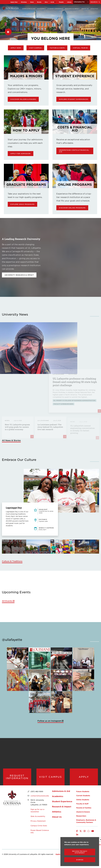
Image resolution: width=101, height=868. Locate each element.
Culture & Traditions (12, 561)
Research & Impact (72, 9)
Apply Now (14, 2)
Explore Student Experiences (74, 99)
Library (69, 2)
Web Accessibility (38, 816)
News (32, 2)
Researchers (81, 816)
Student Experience (55, 9)
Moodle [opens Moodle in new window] (61, 2)
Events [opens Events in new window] (39, 2)
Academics (41, 9)
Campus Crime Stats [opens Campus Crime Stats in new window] (39, 826)
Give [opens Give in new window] (46, 2)
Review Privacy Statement (80, 852)
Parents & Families (84, 808)
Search (96, 2)
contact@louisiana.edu (40, 796)
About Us (85, 9)
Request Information (17, 777)
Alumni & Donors (83, 812)
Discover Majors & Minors (23, 99)
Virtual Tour (79, 48)
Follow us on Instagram (49, 721)
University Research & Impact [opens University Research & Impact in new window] (19, 275)
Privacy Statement (38, 821)
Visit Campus (35, 48)
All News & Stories (11, 440)
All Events (7, 601)
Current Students (83, 795)
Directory (24, 2)
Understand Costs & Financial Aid (74, 151)
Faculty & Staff (82, 804)
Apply (84, 777)
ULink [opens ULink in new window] (52, 2)
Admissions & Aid (29, 9)
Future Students (83, 791)
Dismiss (80, 860)
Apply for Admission (21, 154)
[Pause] (8, 32)
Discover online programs (72, 208)
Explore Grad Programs (22, 204)
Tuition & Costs (57, 48)
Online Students (83, 800)
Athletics (94, 9)
